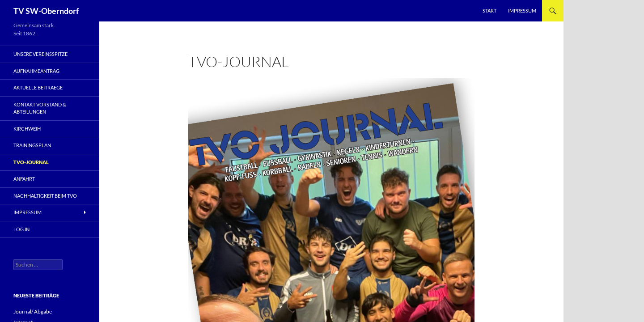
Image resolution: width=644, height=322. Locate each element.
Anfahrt (24, 179)
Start (489, 11)
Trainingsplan (32, 145)
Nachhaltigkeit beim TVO (45, 196)
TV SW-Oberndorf (46, 11)
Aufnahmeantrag (36, 71)
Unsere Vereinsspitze (40, 54)
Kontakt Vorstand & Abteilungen (40, 108)
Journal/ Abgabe (33, 311)
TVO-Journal (31, 162)
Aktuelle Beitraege (38, 87)
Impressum (522, 11)
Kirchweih (27, 129)
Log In (21, 229)
